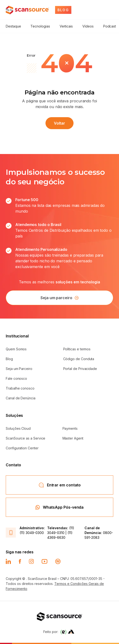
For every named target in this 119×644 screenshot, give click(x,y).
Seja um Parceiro (19, 369)
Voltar (60, 123)
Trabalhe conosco (20, 388)
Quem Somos (16, 349)
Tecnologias (40, 26)
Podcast (110, 26)
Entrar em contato (60, 485)
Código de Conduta (79, 359)
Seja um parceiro (59, 298)
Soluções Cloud (18, 428)
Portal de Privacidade (80, 369)
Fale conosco (16, 378)
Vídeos (88, 26)
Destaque (13, 26)
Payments (70, 428)
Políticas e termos (77, 349)
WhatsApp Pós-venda (60, 507)
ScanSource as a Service (25, 438)
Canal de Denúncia (21, 398)
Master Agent (73, 438)
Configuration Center (22, 448)
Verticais (66, 26)
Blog (9, 359)
